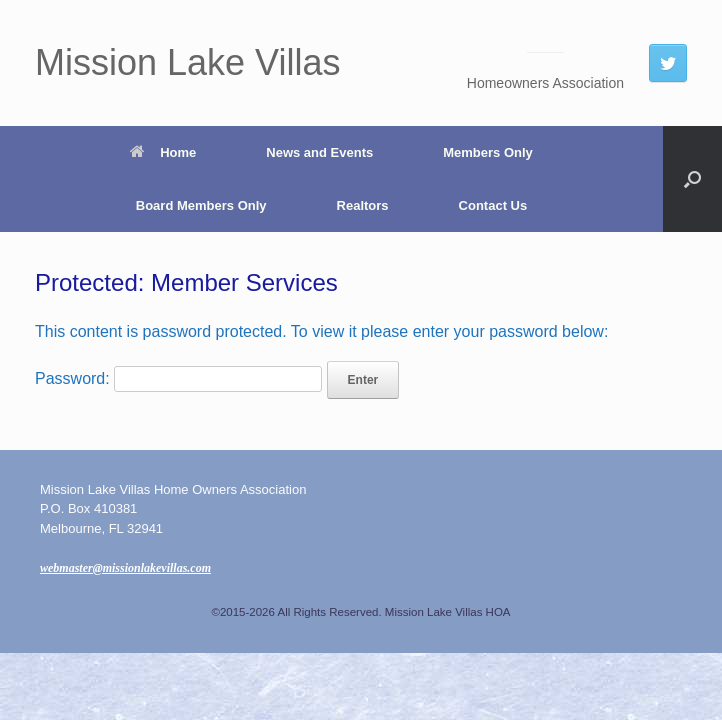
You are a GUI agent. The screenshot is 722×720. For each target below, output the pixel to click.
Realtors (363, 205)
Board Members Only (201, 205)
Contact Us (493, 205)
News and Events (319, 152)
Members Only (488, 152)
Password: (178, 378)
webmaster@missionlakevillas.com (125, 568)
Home (163, 152)
